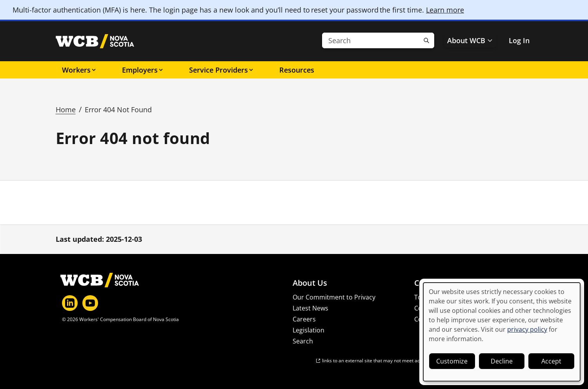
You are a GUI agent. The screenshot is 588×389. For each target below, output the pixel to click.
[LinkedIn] (70, 303)
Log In (519, 40)
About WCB (470, 40)
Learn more (445, 10)
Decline (502, 361)
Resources (297, 70)
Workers (79, 70)
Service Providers (222, 70)
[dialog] (502, 332)
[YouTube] (90, 303)
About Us (310, 283)
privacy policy (527, 329)
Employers (143, 70)
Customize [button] (452, 361)
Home (66, 110)
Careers (304, 319)
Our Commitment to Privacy (334, 297)
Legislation (309, 330)
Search (303, 341)
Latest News (310, 308)
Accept (551, 361)
